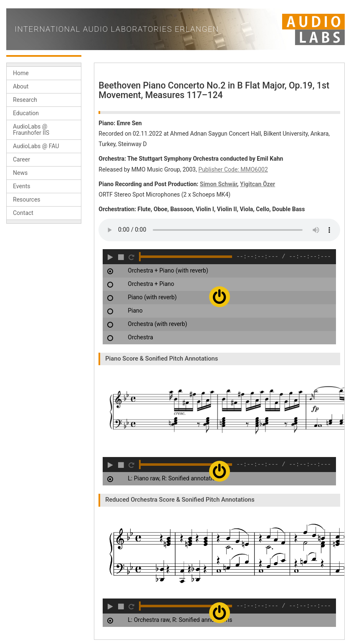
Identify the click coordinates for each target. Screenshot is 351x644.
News (20, 173)
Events (21, 186)
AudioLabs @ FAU (36, 146)
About (21, 86)
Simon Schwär (218, 184)
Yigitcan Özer (258, 184)
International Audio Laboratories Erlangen (117, 29)
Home (21, 73)
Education (26, 113)
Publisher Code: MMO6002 (233, 169)
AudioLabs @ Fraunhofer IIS (31, 130)
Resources (27, 200)
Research (25, 100)
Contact (23, 213)
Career (21, 159)
